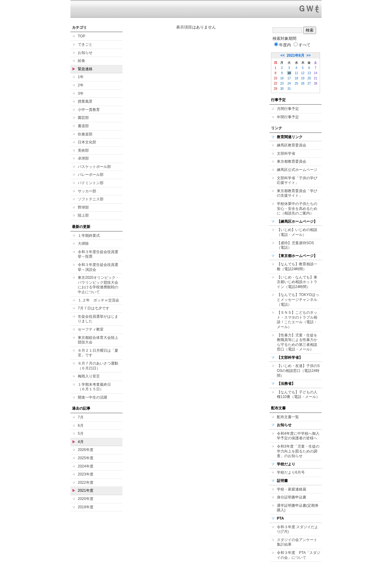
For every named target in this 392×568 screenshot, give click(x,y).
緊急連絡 (85, 69)
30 (282, 89)
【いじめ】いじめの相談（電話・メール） (297, 232)
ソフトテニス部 (91, 199)
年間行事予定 (288, 117)
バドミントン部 (91, 183)
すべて (302, 45)
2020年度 (86, 499)
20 (309, 78)
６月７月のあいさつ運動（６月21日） (98, 366)
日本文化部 (87, 142)
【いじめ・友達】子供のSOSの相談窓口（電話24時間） (298, 371)
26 (303, 83)
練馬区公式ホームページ (297, 170)
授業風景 (85, 101)
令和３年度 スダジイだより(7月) (298, 529)
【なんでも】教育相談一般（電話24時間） (297, 267)
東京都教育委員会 (292, 161)
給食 (81, 61)
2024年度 (86, 466)
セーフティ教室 (91, 329)
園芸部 (83, 118)
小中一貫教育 (89, 110)
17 (289, 78)
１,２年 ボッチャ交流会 (98, 300)
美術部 (83, 150)
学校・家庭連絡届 (292, 489)
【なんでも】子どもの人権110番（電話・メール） (298, 395)
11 (296, 73)
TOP (81, 36)
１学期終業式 (89, 236)
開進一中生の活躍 (92, 397)
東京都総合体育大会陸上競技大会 (98, 340)
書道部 (83, 126)
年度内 (283, 45)
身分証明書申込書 (292, 497)
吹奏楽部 (85, 134)
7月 (81, 417)
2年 (81, 85)
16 (282, 78)
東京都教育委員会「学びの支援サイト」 (297, 193)
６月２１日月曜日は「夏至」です (98, 353)
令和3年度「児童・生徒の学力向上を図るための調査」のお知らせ (298, 451)
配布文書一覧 (288, 417)
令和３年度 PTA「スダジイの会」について (299, 555)
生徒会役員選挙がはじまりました (98, 319)
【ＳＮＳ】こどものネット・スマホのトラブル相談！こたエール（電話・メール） (297, 320)
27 (309, 83)
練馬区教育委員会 (292, 145)
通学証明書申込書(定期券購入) (298, 508)
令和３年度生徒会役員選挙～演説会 (98, 267)
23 (282, 83)
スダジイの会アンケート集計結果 (297, 542)
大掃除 (83, 244)
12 (303, 73)
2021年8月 (295, 55)
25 (296, 83)
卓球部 (83, 158)
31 (289, 89)
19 (303, 78)
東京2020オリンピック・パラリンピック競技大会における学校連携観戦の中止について (98, 285)
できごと (85, 44)
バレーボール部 (91, 175)
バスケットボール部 (94, 167)
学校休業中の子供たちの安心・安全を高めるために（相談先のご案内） (297, 208)
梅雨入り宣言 (89, 376)
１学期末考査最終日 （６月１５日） (96, 387)
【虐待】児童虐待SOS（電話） (295, 245)
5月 (81, 434)
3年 (81, 93)
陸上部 (83, 215)
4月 (81, 442)
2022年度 (86, 483)
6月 (81, 426)
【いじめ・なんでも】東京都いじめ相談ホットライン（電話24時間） (297, 282)
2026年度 (86, 450)
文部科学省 (286, 153)
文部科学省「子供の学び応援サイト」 (297, 180)
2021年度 (86, 490)
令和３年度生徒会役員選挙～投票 (98, 254)
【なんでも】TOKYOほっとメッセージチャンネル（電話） (298, 299)
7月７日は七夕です (94, 308)
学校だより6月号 (291, 472)
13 (309, 73)
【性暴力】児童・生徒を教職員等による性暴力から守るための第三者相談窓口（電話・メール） (297, 342)
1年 (81, 77)
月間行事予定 (288, 109)
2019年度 (86, 507)
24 (289, 83)
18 (296, 78)
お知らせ (85, 53)
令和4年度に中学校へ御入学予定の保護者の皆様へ (298, 436)
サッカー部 (87, 191)
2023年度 (86, 474)
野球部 (83, 207)
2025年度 (86, 458)
